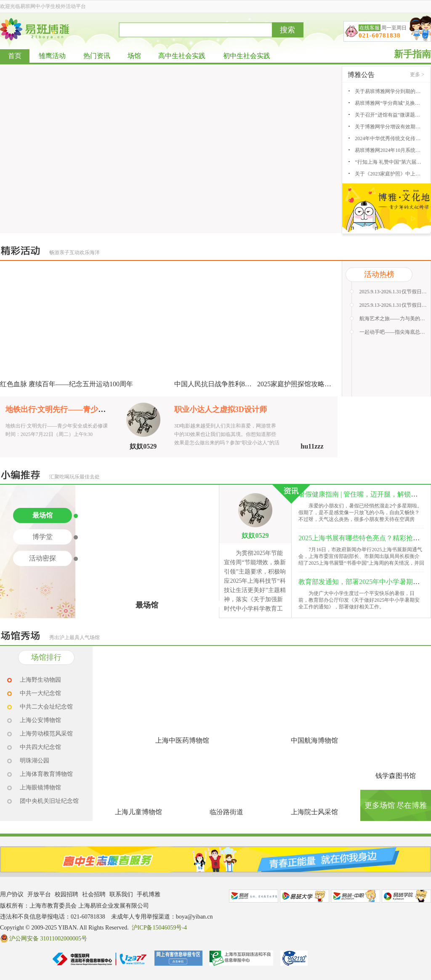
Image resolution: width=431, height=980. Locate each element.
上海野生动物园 (40, 680)
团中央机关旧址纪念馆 (49, 801)
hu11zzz (312, 446)
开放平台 (39, 894)
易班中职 (355, 896)
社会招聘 (94, 894)
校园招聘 (67, 894)
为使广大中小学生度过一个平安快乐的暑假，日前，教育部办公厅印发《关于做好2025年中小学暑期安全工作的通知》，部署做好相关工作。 (359, 600)
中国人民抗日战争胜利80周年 (218, 384)
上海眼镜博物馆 (40, 787)
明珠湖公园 (35, 761)
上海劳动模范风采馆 (46, 734)
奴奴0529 (143, 446)
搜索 (287, 30)
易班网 (254, 896)
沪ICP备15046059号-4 (159, 928)
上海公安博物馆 (40, 720)
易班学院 (406, 896)
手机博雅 (149, 894)
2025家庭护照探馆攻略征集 (298, 384)
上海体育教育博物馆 (46, 774)
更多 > (417, 74)
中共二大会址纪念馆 (46, 707)
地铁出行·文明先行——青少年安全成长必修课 (82, 409)
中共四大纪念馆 (40, 747)
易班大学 (305, 896)
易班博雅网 (35, 29)
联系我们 (121, 894)
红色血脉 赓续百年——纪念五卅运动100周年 (67, 384)
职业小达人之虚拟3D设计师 (221, 409)
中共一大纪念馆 (40, 693)
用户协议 (12, 894)
